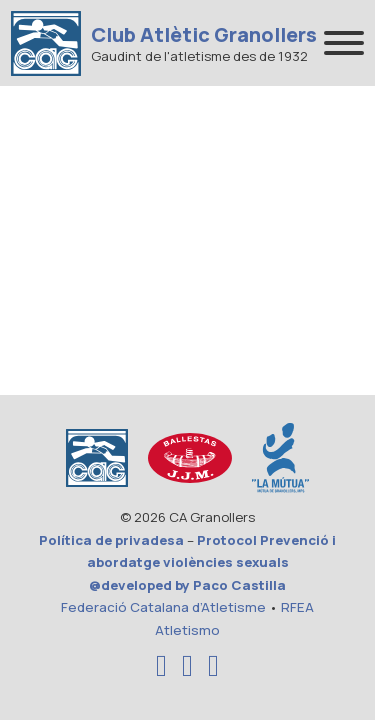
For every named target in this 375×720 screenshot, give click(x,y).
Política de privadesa (111, 540)
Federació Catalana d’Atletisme (163, 607)
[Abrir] (344, 43)
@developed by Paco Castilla (187, 585)
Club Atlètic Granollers (204, 35)
